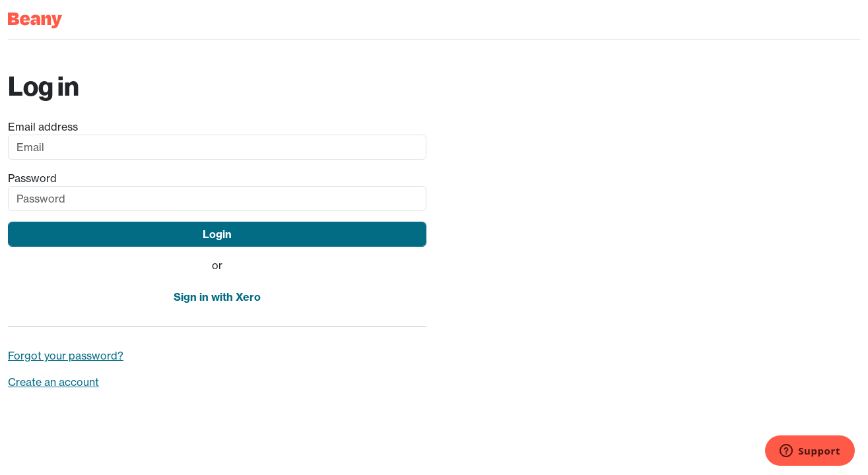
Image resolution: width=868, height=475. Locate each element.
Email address (43, 127)
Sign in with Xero (217, 297)
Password (32, 178)
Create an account (53, 382)
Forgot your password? (66, 356)
